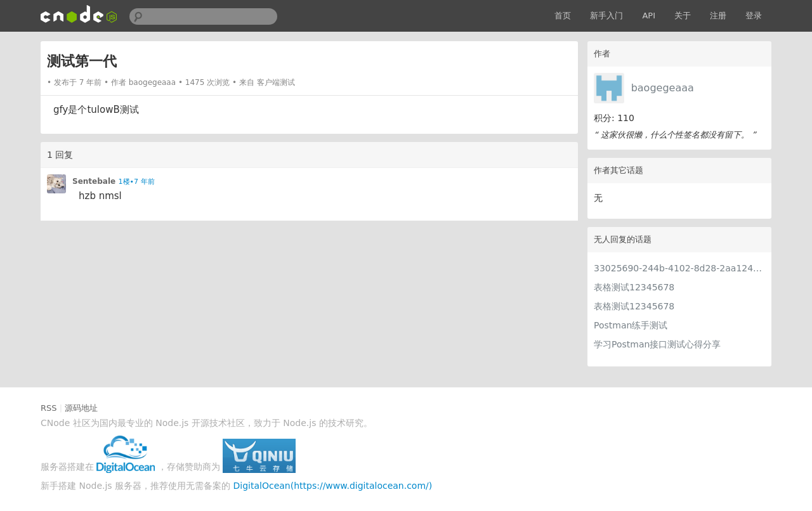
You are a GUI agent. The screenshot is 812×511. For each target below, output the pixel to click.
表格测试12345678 (634, 287)
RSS (49, 408)
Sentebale (94, 181)
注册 (718, 16)
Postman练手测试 (631, 325)
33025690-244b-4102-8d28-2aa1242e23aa (679, 268)
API (649, 16)
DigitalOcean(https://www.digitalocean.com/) (333, 486)
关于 (683, 16)
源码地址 (81, 408)
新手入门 (606, 16)
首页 (563, 16)
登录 (754, 16)
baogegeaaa (663, 88)
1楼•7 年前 (137, 182)
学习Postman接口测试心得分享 (657, 344)
